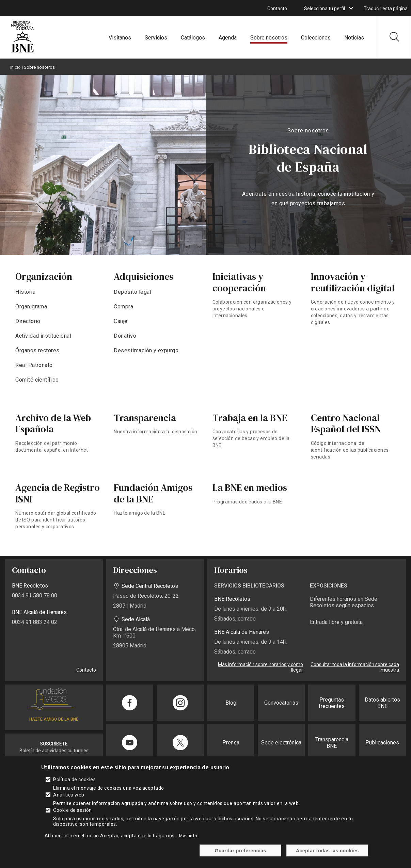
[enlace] (22, 52)
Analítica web (69, 805)
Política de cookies (74, 789)
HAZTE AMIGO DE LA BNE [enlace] (54, 719)
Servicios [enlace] (156, 38)
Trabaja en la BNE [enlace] (250, 418)
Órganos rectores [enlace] (37, 350)
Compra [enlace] (123, 307)
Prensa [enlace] (231, 743)
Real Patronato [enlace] (34, 365)
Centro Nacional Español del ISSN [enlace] (346, 423)
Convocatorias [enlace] (281, 703)
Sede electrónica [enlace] (281, 743)
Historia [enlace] (25, 292)
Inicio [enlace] (15, 67)
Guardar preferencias (241, 861)
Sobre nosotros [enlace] (269, 38)
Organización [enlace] (44, 276)
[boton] (351, 8)
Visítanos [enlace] (120, 38)
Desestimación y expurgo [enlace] (146, 350)
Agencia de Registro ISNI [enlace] (58, 493)
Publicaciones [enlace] (382, 743)
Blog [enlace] (231, 703)
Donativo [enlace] (125, 336)
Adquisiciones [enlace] (144, 276)
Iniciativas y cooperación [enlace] (239, 282)
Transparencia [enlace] (145, 418)
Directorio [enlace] (28, 321)
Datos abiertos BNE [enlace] (382, 703)
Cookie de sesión (73, 820)
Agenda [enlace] (228, 38)
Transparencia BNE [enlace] (332, 743)
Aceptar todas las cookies (327, 861)
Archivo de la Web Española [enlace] (53, 423)
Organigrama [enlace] (31, 307)
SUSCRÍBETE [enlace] (54, 744)
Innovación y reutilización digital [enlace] (353, 282)
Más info (188, 846)
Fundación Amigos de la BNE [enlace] (153, 493)
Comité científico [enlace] (37, 380)
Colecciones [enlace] (316, 38)
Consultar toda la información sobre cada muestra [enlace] (355, 667)
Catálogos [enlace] (193, 38)
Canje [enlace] (121, 321)
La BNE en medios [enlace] (250, 487)
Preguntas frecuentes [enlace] (332, 703)
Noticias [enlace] (354, 38)
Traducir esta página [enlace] (386, 9)
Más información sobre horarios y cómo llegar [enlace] (260, 667)
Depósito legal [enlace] (132, 292)
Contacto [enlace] (277, 9)
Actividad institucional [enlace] (43, 336)
